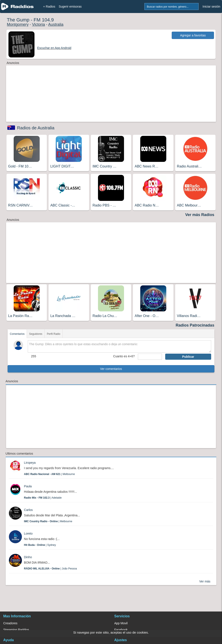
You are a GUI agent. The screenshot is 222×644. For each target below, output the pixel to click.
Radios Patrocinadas (195, 325)
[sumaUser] (150, 357)
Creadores (10, 623)
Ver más (205, 581)
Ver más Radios (200, 215)
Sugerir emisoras (70, 7)
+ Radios (49, 7)
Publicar (188, 357)
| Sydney (40, 545)
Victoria (39, 24)
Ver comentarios (111, 369)
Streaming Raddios (16, 630)
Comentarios (17, 334)
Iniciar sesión (211, 7)
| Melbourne (50, 474)
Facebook (121, 630)
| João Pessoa (51, 569)
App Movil (121, 623)
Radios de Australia (36, 128)
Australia (56, 24)
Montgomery (18, 24)
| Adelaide (43, 498)
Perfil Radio (54, 334)
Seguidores (36, 334)
